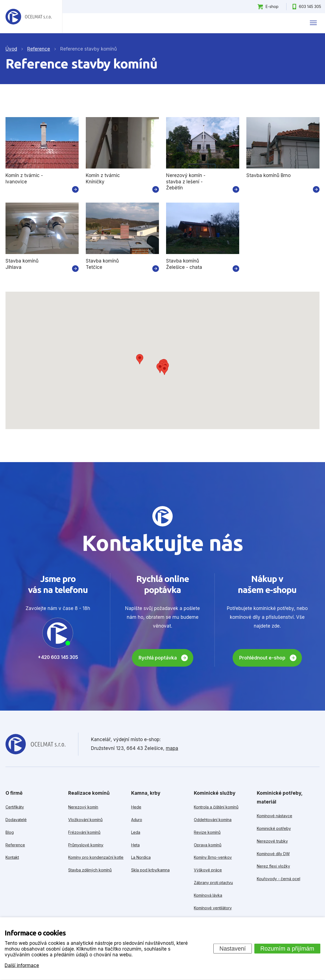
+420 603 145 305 (58, 657)
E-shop (272, 6)
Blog (10, 832)
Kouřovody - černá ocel (279, 879)
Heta (135, 845)
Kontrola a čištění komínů (216, 807)
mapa (172, 748)
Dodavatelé (16, 820)
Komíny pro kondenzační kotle (96, 857)
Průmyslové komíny (86, 845)
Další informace (22, 965)
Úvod (11, 49)
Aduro (137, 820)
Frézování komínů (84, 832)
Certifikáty (15, 807)
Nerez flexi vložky (273, 866)
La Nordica (141, 857)
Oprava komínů (208, 845)
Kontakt (12, 857)
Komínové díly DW (273, 854)
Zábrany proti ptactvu (213, 883)
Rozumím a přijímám (287, 948)
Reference (15, 845)
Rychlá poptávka (158, 658)
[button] (140, 359)
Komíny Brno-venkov (213, 857)
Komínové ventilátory (213, 908)
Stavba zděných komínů (90, 870)
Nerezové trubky (272, 841)
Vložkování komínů (85, 820)
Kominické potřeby (274, 828)
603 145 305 (310, 6)
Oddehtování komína (213, 820)
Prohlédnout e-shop (262, 658)
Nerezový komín (83, 807)
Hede (136, 807)
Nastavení (233, 948)
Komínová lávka (208, 895)
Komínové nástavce (275, 816)
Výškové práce (208, 870)
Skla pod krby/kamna (150, 870)
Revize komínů (207, 832)
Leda (136, 832)
